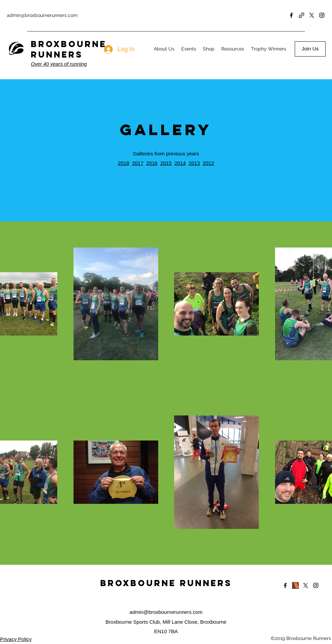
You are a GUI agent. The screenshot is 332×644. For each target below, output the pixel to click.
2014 (180, 163)
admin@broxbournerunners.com (42, 15)
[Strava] (295, 585)
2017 (138, 163)
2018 (123, 163)
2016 (152, 163)
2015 (166, 163)
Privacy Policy (16, 639)
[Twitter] (312, 15)
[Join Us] (310, 49)
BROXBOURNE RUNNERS (69, 49)
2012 (208, 163)
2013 (194, 163)
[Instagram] (322, 15)
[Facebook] (291, 15)
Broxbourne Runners (166, 583)
